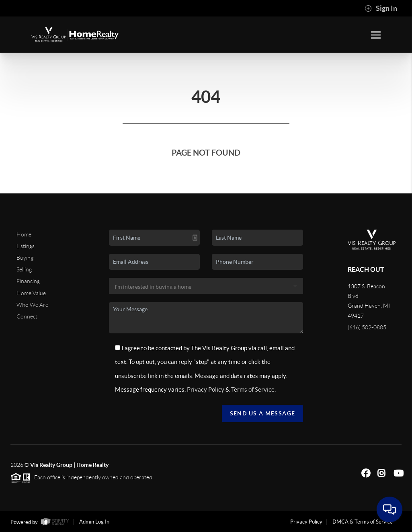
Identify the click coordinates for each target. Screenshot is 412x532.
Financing (28, 281)
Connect (27, 316)
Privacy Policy (206, 389)
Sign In (381, 8)
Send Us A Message (263, 413)
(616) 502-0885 (367, 327)
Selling (24, 269)
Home (24, 234)
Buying (25, 258)
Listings (26, 246)
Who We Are (32, 305)
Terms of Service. (253, 389)
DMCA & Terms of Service (363, 522)
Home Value (31, 293)
